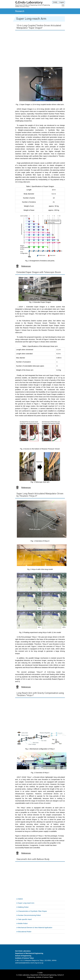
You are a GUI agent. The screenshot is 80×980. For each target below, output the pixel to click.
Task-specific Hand (25, 919)
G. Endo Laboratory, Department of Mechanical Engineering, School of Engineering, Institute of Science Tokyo (40, 976)
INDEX (21, 899)
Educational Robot (25, 932)
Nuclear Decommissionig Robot (29, 915)
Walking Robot (23, 907)
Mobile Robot (23, 923)
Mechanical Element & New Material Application (35, 927)
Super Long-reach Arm (26, 903)
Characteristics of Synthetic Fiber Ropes (32, 911)
